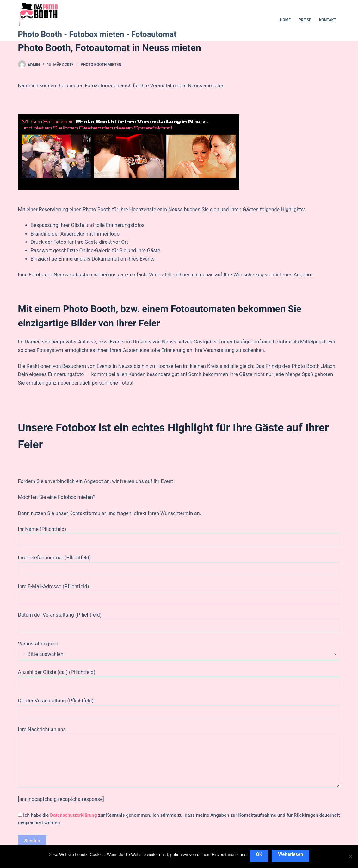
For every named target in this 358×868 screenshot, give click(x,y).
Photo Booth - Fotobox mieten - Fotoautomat (97, 34)
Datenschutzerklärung (73, 815)
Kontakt (328, 20)
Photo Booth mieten (101, 65)
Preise (305, 20)
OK (260, 855)
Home (285, 20)
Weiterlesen (291, 855)
